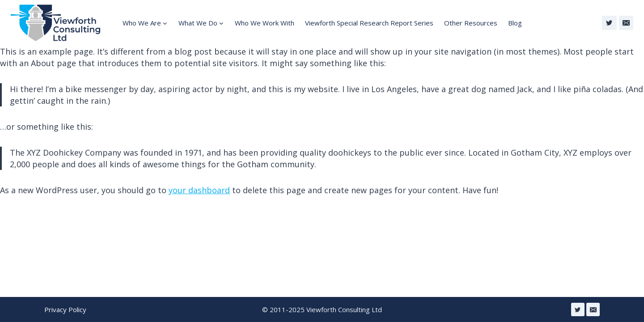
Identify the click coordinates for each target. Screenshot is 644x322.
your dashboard (199, 190)
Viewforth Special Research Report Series (369, 23)
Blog (515, 23)
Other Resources (471, 23)
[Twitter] (609, 23)
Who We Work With (265, 23)
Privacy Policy (65, 309)
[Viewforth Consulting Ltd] (55, 23)
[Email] (626, 23)
